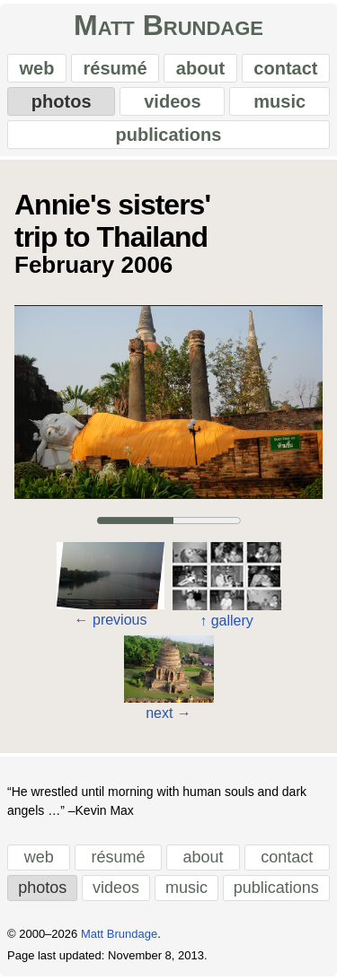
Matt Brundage (168, 25)
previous (111, 620)
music (279, 101)
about (200, 68)
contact (285, 68)
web (37, 68)
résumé (115, 68)
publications (169, 135)
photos (62, 101)
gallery (226, 621)
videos (172, 101)
